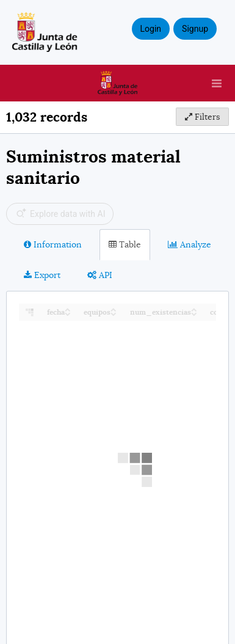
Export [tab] (42, 275)
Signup (195, 29)
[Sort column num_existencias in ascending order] (194, 309)
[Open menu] (217, 83)
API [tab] (100, 275)
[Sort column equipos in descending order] (114, 313)
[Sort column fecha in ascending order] (68, 309)
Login (151, 29)
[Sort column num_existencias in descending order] (194, 313)
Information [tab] (53, 244)
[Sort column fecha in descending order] (68, 313)
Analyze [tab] (190, 244)
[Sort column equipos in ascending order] (114, 309)
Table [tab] (125, 244)
